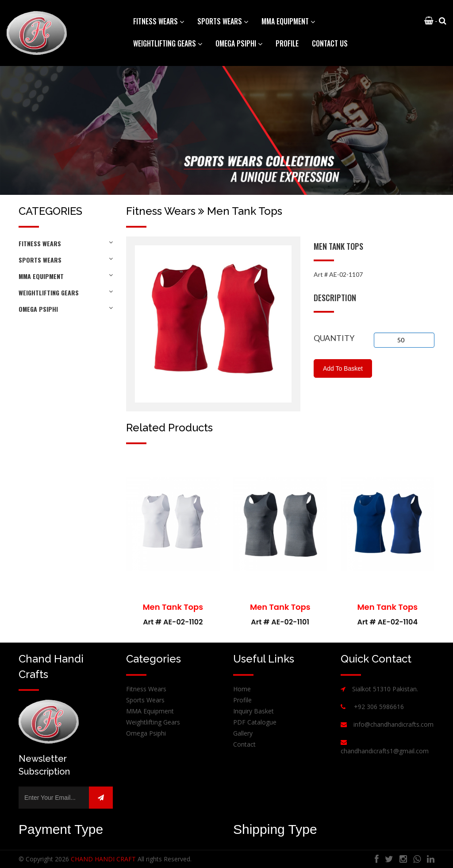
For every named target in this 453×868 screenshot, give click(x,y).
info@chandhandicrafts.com (393, 724)
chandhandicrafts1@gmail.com (385, 751)
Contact (244, 744)
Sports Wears (66, 260)
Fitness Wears (66, 243)
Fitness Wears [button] (159, 21)
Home (242, 689)
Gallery (243, 733)
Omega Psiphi (66, 309)
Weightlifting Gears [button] (168, 43)
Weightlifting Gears (66, 293)
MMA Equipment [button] (288, 21)
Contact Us (330, 43)
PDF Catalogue (255, 722)
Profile (287, 43)
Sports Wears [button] (223, 21)
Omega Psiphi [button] (239, 43)
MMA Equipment (66, 276)
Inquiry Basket (253, 711)
